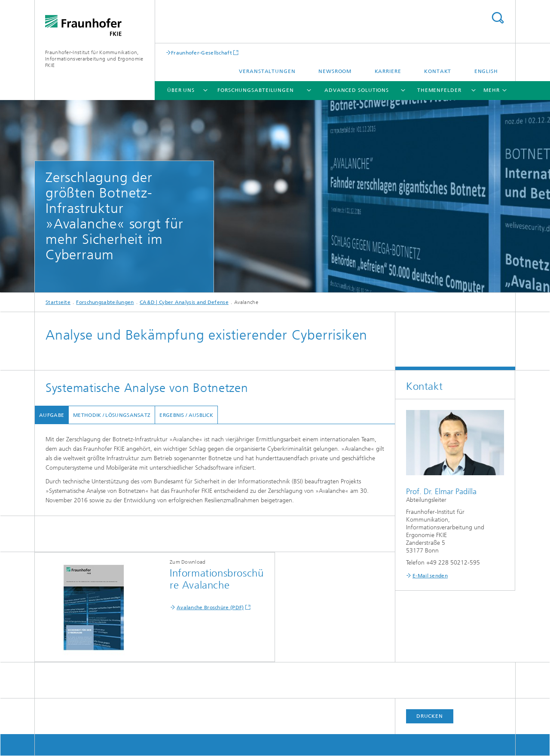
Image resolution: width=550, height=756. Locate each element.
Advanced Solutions (357, 90)
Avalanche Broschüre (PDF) (210, 607)
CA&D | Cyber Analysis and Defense (184, 302)
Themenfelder (439, 90)
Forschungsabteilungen (256, 90)
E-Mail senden (430, 576)
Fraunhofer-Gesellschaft (202, 53)
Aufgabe (52, 415)
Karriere (388, 71)
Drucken (430, 716)
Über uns (181, 90)
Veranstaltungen (267, 71)
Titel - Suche (498, 18)
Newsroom (335, 71)
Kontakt (438, 71)
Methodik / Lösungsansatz (112, 415)
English (486, 71)
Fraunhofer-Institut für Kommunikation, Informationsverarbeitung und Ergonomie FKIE (94, 59)
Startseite (58, 302)
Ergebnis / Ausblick (186, 415)
